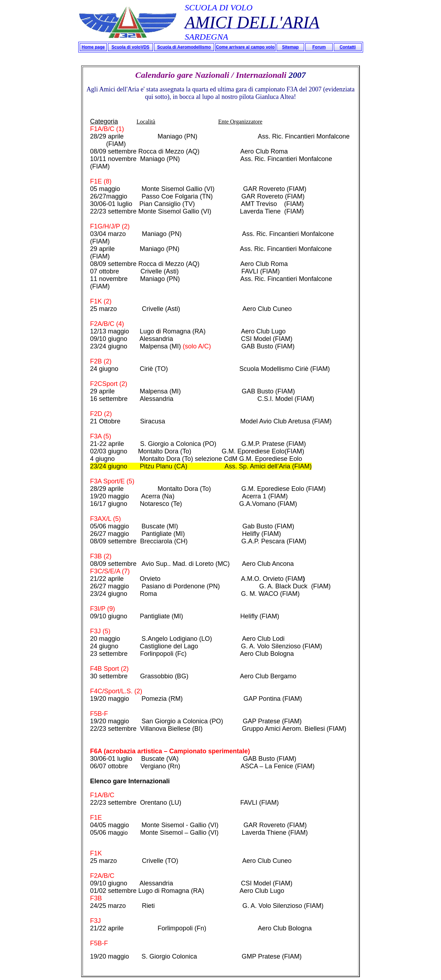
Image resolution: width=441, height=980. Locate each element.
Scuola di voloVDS (130, 47)
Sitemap (290, 47)
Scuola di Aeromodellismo (184, 47)
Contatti (348, 47)
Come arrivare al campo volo (245, 47)
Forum (319, 47)
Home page (93, 47)
